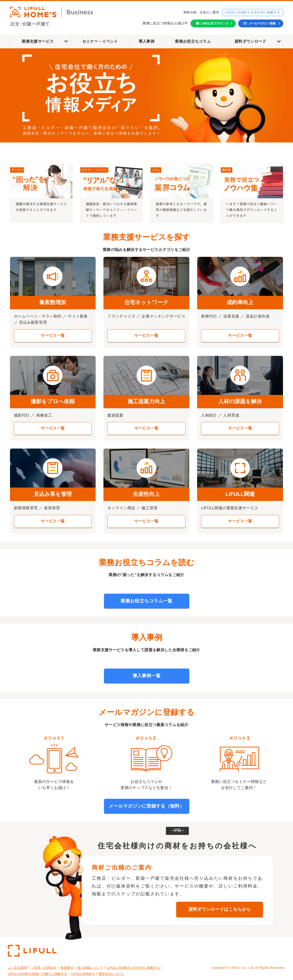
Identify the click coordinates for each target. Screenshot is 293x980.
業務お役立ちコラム (193, 41)
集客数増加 (53, 302)
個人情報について (90, 968)
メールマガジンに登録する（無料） (146, 806)
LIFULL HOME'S (83, 974)
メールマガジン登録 (262, 23)
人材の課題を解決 (240, 401)
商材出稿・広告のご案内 (201, 12)
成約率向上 (240, 302)
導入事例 (146, 41)
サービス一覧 (53, 335)
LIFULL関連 (240, 494)
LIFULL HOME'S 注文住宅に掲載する (253, 12)
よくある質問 (17, 968)
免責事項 (67, 968)
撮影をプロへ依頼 (53, 401)
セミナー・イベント (100, 41)
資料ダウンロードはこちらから (220, 909)
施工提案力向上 (146, 401)
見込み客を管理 (53, 494)
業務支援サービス (38, 41)
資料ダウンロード (250, 41)
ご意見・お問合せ (44, 968)
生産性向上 (146, 494)
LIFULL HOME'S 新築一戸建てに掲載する (37, 974)
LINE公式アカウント (215, 23)
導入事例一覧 (147, 676)
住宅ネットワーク (146, 302)
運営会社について (111, 974)
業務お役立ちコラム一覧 (146, 601)
